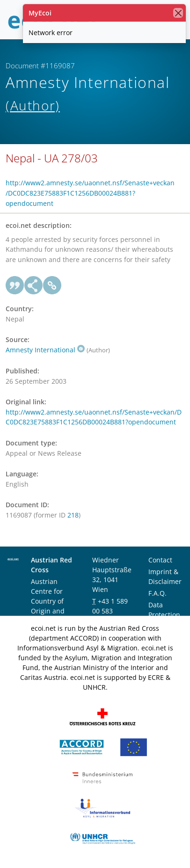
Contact (160, 560)
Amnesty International (45, 350)
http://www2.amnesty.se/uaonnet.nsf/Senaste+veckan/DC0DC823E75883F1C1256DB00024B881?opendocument (90, 193)
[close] (178, 13)
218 (73, 515)
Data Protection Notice (164, 615)
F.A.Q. (157, 593)
